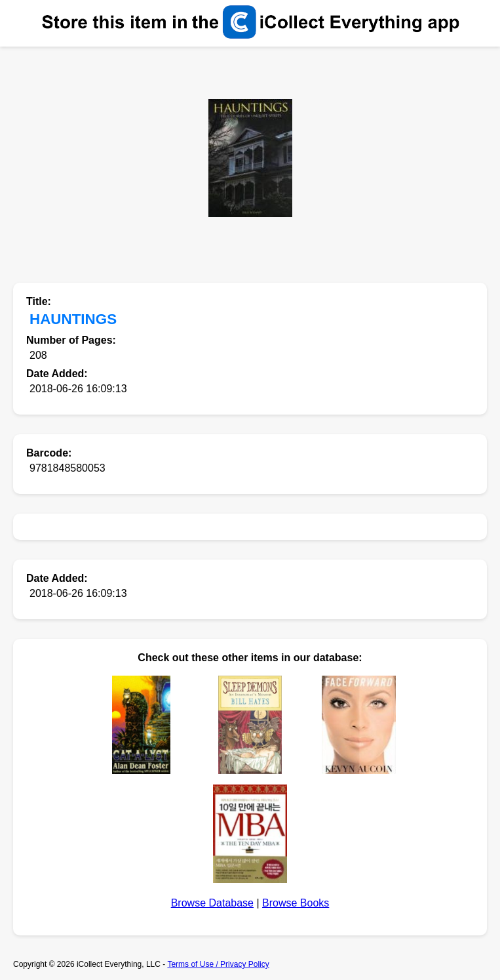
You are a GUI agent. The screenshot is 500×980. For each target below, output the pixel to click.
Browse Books (296, 903)
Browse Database (212, 903)
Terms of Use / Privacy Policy (218, 964)
